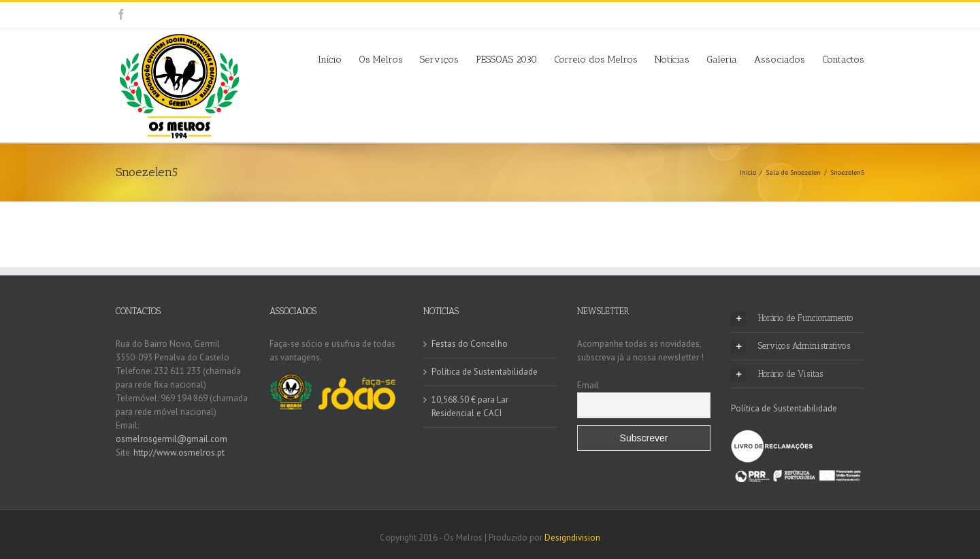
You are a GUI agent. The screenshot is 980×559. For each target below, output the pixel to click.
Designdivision (572, 538)
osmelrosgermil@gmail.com (171, 439)
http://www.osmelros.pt (179, 453)
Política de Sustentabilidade (485, 372)
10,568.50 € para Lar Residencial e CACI (470, 406)
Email (588, 385)
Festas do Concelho (470, 344)
